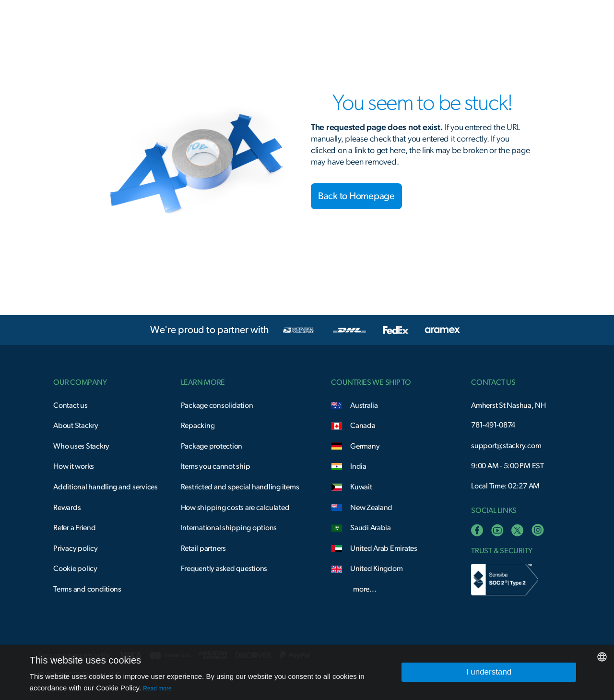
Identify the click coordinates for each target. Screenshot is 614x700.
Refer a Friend (74, 528)
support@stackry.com (506, 446)
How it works (74, 466)
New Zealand (371, 508)
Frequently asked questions (224, 569)
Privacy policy (75, 548)
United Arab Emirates (384, 548)
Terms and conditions (87, 589)
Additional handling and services (106, 487)
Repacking (198, 426)
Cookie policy (75, 569)
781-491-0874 (493, 425)
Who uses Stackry (81, 446)
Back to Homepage (356, 196)
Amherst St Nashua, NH (508, 405)
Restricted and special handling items (240, 487)
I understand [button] (489, 672)
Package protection (212, 446)
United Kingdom (376, 569)
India (358, 466)
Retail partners (203, 548)
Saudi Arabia (371, 528)
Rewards (67, 508)
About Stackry (76, 426)
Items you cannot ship (216, 466)
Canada (363, 426)
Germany (365, 446)
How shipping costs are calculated (235, 508)
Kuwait (361, 487)
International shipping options (229, 528)
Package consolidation (217, 405)
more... (365, 589)
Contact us (70, 405)
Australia (364, 405)
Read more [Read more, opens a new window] (157, 688)
